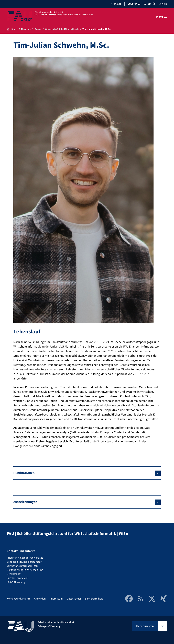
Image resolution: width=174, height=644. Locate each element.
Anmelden (40, 599)
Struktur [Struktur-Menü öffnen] (134, 4)
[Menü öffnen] (162, 17)
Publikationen (24, 473)
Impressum (56, 599)
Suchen (149, 4)
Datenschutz (74, 599)
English (163, 4)
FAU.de (116, 4)
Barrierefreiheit (94, 599)
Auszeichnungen (25, 502)
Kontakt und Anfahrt (18, 599)
